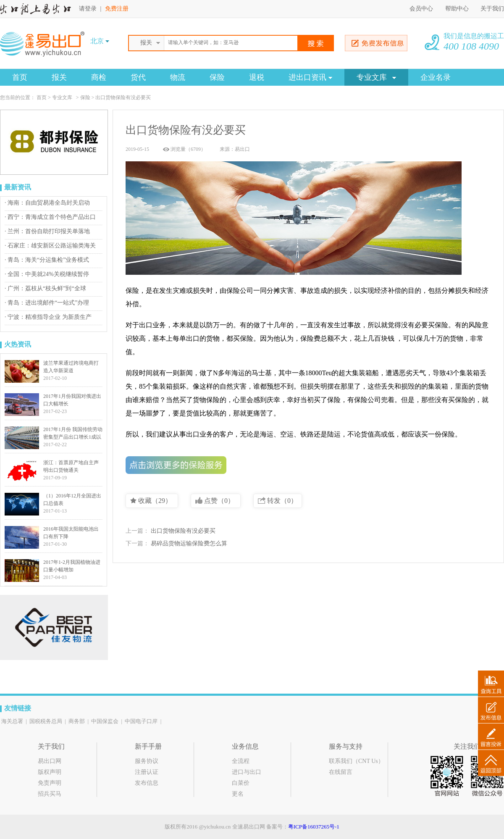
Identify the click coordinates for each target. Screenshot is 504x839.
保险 (217, 77)
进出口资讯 (310, 77)
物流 (178, 77)
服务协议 (147, 761)
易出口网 (50, 761)
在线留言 (341, 772)
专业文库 (377, 77)
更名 (238, 794)
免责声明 (50, 783)
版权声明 (50, 772)
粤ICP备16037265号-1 (314, 827)
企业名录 (436, 77)
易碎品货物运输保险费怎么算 (189, 543)
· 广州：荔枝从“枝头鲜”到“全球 (45, 288)
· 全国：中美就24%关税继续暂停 (47, 274)
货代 (138, 77)
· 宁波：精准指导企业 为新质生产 (48, 317)
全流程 (241, 761)
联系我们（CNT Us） (356, 761)
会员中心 (421, 9)
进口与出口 (247, 772)
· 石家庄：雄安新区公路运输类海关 (50, 246)
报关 (59, 77)
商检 (99, 77)
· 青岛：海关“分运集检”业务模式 (47, 260)
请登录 (88, 9)
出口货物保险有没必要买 (183, 531)
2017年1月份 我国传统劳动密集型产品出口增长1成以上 (73, 437)
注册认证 (147, 772)
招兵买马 (50, 794)
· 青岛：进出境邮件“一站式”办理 (47, 303)
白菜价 (241, 783)
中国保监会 (105, 721)
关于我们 (492, 9)
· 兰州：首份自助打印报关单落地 (47, 231)
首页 (20, 77)
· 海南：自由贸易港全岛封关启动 (47, 203)
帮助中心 (458, 9)
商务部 (77, 721)
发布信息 (147, 783)
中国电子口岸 (141, 721)
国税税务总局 (46, 721)
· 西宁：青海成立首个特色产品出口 (50, 217)
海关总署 (12, 721)
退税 (257, 77)
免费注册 (117, 9)
